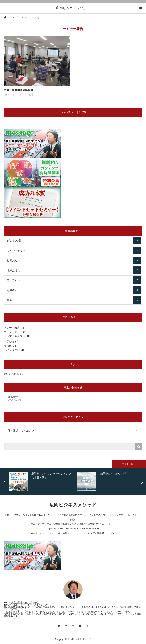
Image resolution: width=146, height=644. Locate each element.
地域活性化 (74, 270)
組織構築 (74, 290)
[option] (43, 482)
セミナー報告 (27, 95)
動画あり (74, 260)
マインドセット (74, 250)
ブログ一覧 (128, 464)
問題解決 (9, 346)
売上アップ (74, 280)
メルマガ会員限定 (14, 336)
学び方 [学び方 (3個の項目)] (20, 374)
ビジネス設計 (74, 240)
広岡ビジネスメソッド (73, 8)
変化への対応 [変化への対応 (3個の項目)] (10, 374)
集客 (74, 300)
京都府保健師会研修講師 (18, 90)
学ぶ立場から (12, 350)
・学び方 (9, 341)
